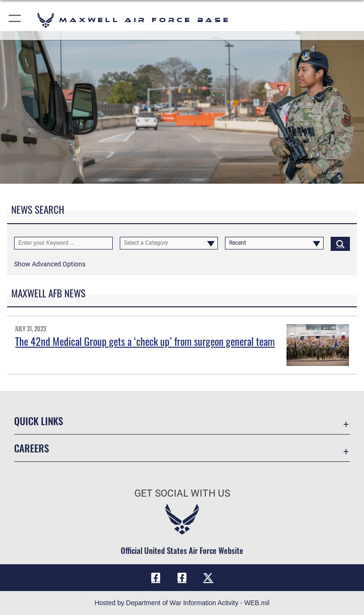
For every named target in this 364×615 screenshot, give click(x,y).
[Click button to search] (340, 243)
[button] (15, 20)
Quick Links (39, 421)
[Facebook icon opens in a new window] (156, 577)
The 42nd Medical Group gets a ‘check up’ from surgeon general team (145, 341)
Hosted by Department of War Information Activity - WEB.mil (182, 603)
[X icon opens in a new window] (208, 577)
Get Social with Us (182, 493)
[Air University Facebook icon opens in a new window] (182, 577)
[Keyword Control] (63, 243)
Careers (31, 448)
